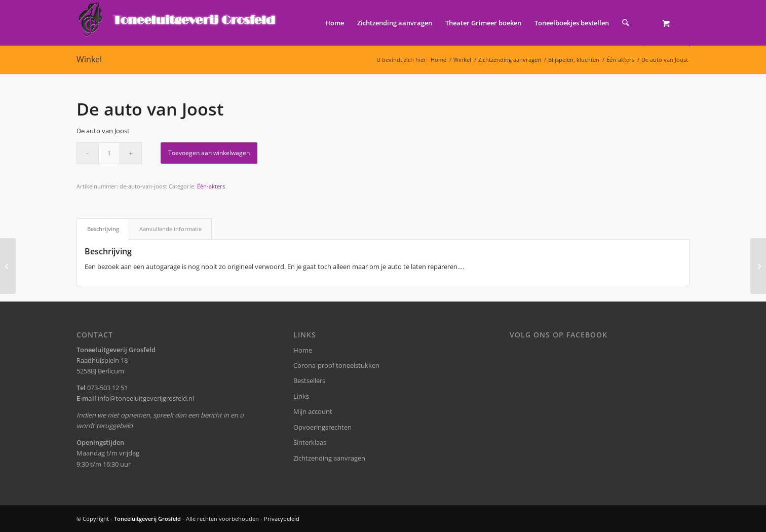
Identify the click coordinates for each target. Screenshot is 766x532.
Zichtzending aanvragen (329, 458)
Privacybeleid (282, 519)
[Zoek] (625, 23)
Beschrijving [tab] (103, 229)
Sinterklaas (310, 442)
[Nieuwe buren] (758, 266)
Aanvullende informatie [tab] (170, 229)
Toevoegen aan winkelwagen (209, 153)
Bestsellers (309, 381)
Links (301, 396)
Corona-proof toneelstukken (336, 365)
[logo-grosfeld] (178, 23)
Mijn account (313, 411)
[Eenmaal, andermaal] (8, 266)
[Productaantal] (109, 153)
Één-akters (211, 186)
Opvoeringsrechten (322, 427)
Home (303, 350)
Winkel (89, 59)
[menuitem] (335, 23)
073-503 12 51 (107, 388)
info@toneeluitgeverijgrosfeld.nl (146, 398)
